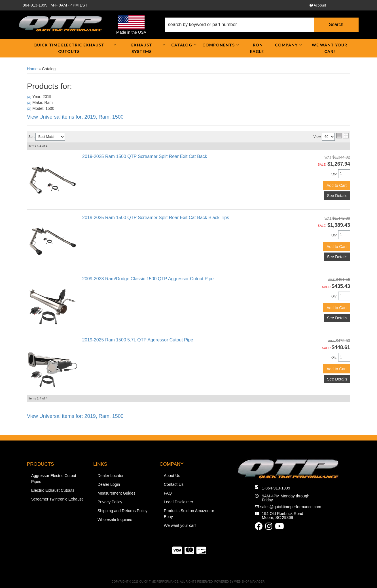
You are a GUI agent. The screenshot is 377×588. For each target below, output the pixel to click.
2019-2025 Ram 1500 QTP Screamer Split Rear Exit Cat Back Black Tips (156, 218)
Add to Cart (337, 185)
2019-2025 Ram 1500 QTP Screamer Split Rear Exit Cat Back (145, 156)
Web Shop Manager (249, 582)
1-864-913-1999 (276, 488)
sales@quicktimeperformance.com (291, 507)
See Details (337, 196)
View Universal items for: (75, 117)
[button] (262, 25)
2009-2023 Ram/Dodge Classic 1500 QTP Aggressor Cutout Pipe (148, 279)
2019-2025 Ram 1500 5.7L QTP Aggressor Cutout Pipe (138, 340)
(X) (29, 97)
